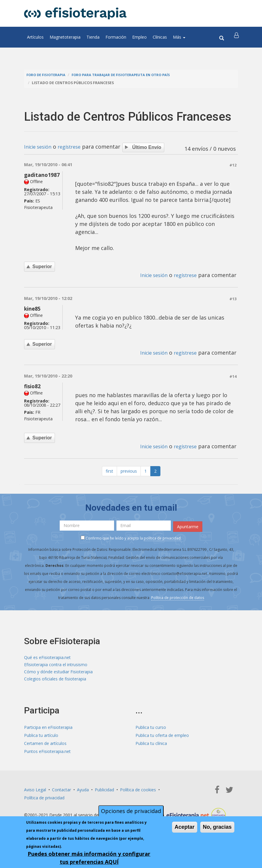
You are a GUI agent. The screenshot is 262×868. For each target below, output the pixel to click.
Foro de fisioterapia (48, 75)
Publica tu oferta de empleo (162, 738)
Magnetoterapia (65, 37)
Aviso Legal (35, 793)
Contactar (61, 793)
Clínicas (160, 37)
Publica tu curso (151, 730)
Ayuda (83, 793)
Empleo (139, 37)
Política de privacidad (44, 801)
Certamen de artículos (45, 746)
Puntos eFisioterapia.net (47, 754)
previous (129, 472)
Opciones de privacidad (131, 811)
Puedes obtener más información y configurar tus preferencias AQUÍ (89, 858)
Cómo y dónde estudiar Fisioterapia (58, 673)
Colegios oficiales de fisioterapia (55, 681)
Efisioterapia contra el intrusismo (56, 665)
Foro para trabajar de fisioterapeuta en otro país (130, 75)
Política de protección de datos (178, 597)
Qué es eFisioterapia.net (47, 657)
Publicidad (104, 793)
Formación (116, 37)
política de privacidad (162, 537)
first (109, 472)
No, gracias (217, 827)
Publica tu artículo (41, 738)
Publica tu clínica (151, 746)
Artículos (35, 37)
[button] (237, 37)
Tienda (93, 37)
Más (179, 37)
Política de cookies (138, 793)
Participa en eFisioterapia (48, 730)
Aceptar (185, 827)
